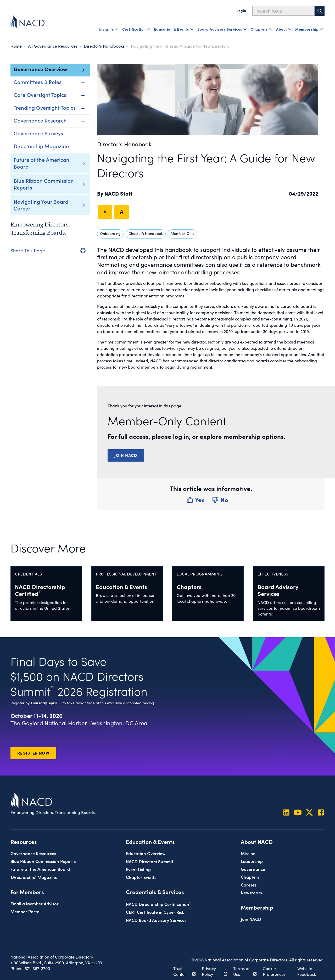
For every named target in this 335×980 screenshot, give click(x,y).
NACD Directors (150, 861)
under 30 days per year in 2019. (280, 331)
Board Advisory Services (278, 590)
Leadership (252, 861)
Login (241, 10)
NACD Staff (118, 193)
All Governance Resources (53, 46)
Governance (253, 869)
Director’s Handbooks (104, 46)
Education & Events (121, 587)
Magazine (34, 877)
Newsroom (251, 892)
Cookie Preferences (274, 971)
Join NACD (126, 455)
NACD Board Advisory (157, 920)
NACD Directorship (40, 590)
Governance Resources (33, 853)
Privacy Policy (211, 971)
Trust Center (182, 971)
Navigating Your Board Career (41, 205)
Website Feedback (307, 971)
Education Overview (146, 853)
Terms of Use (242, 971)
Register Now (33, 753)
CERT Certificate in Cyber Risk (155, 912)
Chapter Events (141, 877)
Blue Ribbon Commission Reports (44, 184)
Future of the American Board (41, 163)
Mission (248, 853)
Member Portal (26, 911)
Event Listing (138, 869)
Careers (249, 885)
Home (16, 46)
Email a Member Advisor (35, 903)
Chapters (189, 587)
